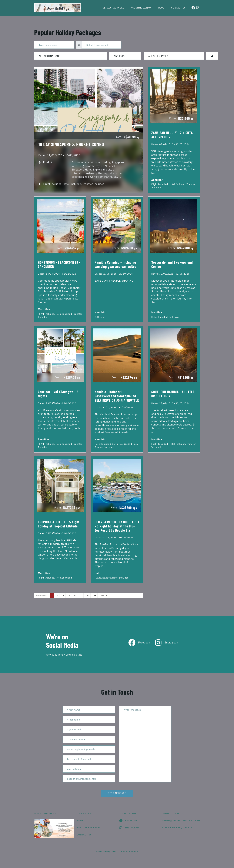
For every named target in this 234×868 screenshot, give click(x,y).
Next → (104, 596)
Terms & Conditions (129, 851)
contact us (84, 835)
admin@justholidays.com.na (181, 821)
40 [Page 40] (88, 596)
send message (117, 793)
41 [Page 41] (95, 596)
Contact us (178, 8)
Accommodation (141, 8)
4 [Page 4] (69, 596)
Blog (161, 8)
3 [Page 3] (63, 596)
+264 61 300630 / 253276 (177, 828)
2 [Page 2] (57, 596)
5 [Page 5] (75, 596)
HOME (80, 821)
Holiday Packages (112, 8)
